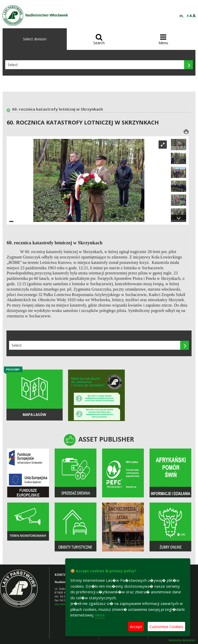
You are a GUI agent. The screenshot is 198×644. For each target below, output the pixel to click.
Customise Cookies (166, 627)
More (100, 615)
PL (182, 16)
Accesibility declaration (182, 640)
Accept (136, 627)
